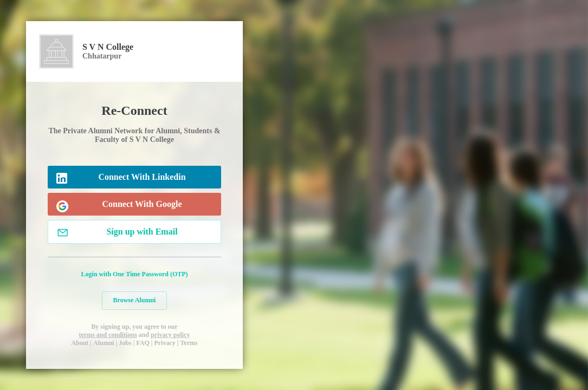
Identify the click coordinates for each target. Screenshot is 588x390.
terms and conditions (108, 335)
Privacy (164, 343)
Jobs (125, 343)
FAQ (143, 343)
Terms (189, 343)
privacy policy (170, 335)
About (80, 343)
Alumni (104, 343)
